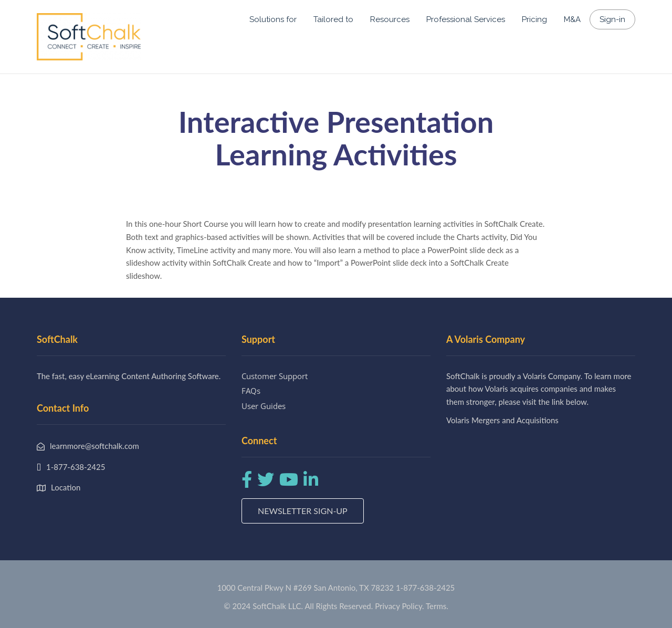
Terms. (437, 606)
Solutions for (273, 19)
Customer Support (275, 376)
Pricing (534, 19)
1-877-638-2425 (425, 588)
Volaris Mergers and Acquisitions (502, 420)
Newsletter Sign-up (303, 511)
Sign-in (612, 19)
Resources (390, 19)
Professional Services (466, 19)
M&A (572, 19)
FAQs (251, 391)
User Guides (264, 406)
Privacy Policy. (400, 606)
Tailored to (333, 19)
